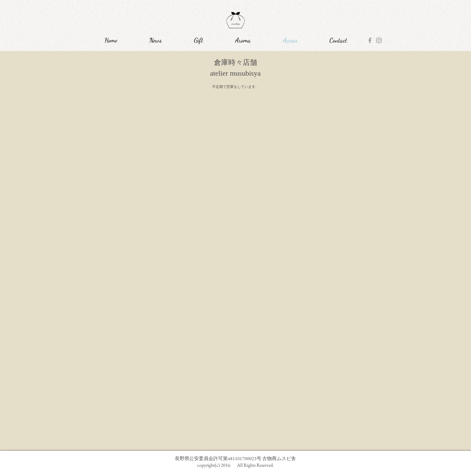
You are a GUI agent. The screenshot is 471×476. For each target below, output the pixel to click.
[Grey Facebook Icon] (370, 40)
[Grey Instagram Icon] (379, 40)
